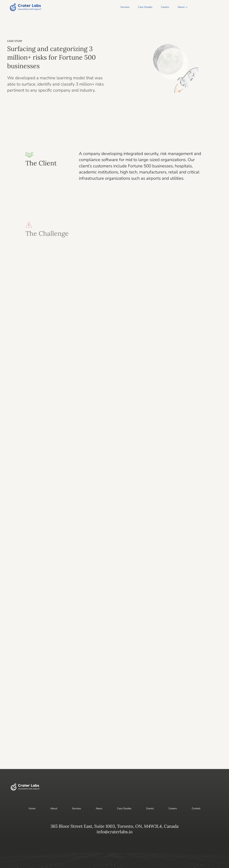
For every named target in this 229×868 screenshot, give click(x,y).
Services (125, 7)
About (181, 7)
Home (32, 808)
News (99, 808)
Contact (196, 808)
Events (150, 808)
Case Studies (145, 7)
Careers (165, 7)
